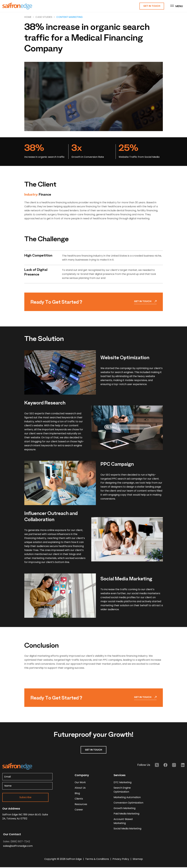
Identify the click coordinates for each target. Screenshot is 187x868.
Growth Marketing (125, 809)
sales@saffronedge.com (18, 847)
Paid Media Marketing (127, 814)
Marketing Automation (127, 798)
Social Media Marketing (128, 829)
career (79, 810)
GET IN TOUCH (94, 750)
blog (77, 794)
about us (80, 788)
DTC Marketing (123, 783)
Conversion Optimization (129, 803)
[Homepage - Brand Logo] (17, 6)
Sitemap (138, 860)
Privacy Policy (121, 860)
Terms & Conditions (97, 860)
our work (80, 783)
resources (81, 805)
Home (28, 17)
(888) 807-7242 (20, 842)
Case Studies (44, 17)
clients (79, 799)
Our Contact (12, 835)
